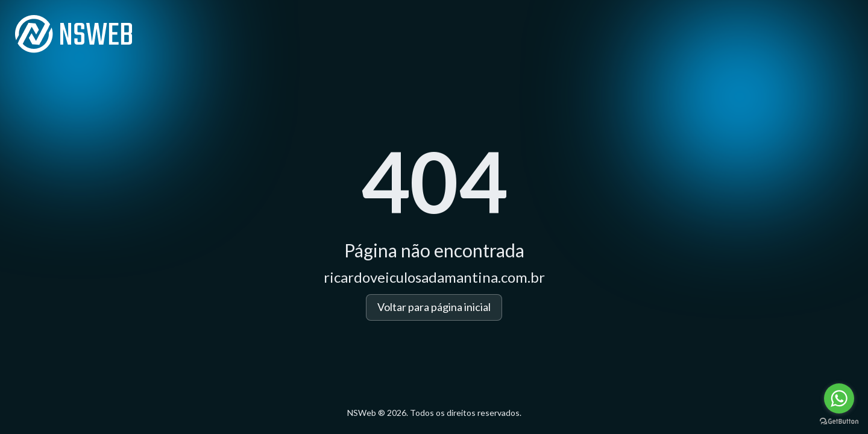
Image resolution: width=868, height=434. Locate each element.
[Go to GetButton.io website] (839, 422)
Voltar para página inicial (434, 307)
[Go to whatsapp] (839, 398)
